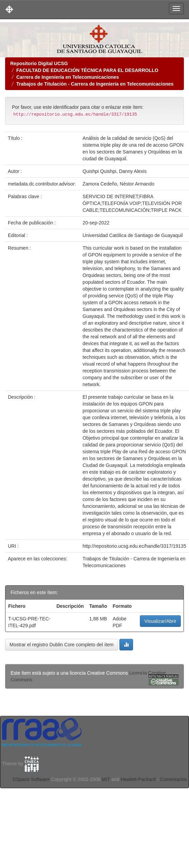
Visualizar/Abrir (160, 621)
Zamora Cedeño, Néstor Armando (118, 184)
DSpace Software (31, 779)
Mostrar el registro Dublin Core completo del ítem (62, 645)
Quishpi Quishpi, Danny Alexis (115, 171)
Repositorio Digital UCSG (39, 63)
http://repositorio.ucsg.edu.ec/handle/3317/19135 (134, 546)
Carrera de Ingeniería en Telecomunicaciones (68, 77)
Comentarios (173, 779)
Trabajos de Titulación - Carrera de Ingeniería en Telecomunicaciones (95, 84)
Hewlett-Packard (138, 779)
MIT (106, 779)
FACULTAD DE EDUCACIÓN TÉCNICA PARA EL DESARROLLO (87, 70)
